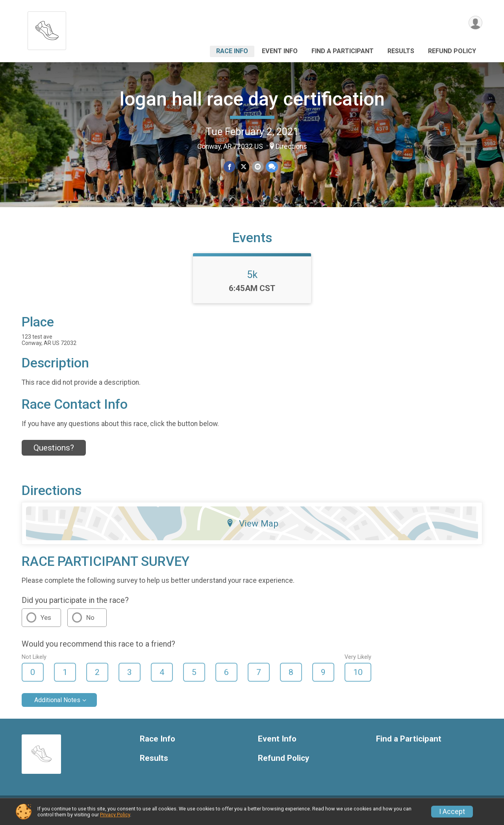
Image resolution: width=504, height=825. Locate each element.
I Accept (452, 812)
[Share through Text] (271, 167)
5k (252, 279)
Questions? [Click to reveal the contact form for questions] (54, 452)
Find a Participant (343, 51)
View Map (252, 528)
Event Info (280, 51)
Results (401, 51)
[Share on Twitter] (244, 167)
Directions (291, 146)
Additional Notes (57, 705)
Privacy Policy (115, 815)
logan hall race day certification (252, 99)
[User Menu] (475, 23)
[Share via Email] (257, 167)
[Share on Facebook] (230, 167)
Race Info (232, 51)
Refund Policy (452, 51)
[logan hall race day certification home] (47, 29)
